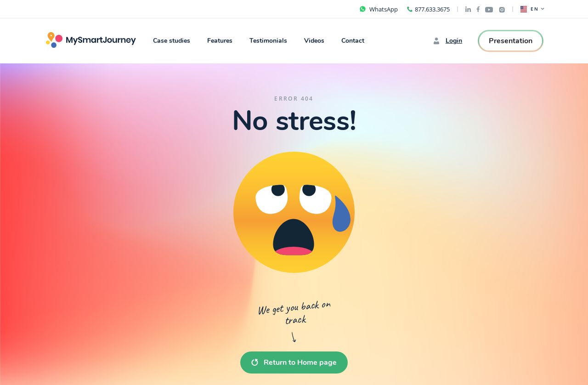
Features (220, 41)
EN (532, 9)
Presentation (511, 41)
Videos (314, 41)
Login (447, 41)
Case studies (172, 41)
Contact (353, 41)
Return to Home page (294, 362)
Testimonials (268, 41)
